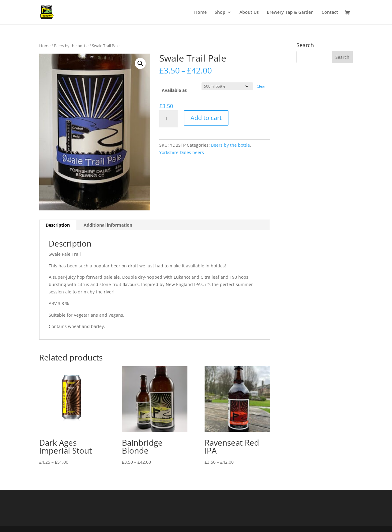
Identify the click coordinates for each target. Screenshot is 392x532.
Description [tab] (58, 225)
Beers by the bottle (71, 46)
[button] (140, 63)
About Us (249, 13)
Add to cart (206, 118)
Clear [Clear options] (261, 86)
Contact (330, 13)
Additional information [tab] (108, 225)
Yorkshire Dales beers (182, 152)
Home (200, 13)
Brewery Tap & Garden (290, 13)
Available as (174, 90)
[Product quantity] (168, 119)
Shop (220, 13)
